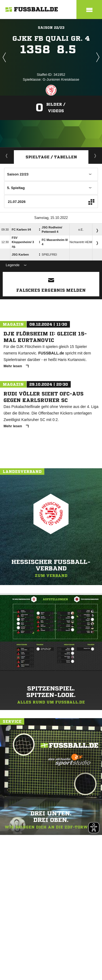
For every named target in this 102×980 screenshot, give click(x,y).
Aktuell (7, 156)
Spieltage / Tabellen (51, 157)
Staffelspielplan (95, 156)
